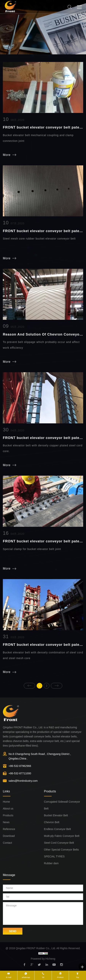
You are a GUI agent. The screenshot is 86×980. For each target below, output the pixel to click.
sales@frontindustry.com (23, 781)
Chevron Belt (52, 822)
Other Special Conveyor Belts (62, 850)
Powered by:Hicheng (43, 959)
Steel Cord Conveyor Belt (59, 843)
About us (8, 809)
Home (6, 802)
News (6, 822)
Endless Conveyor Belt (58, 829)
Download (9, 836)
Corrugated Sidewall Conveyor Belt (62, 805)
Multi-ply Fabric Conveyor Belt (62, 836)
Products (8, 815)
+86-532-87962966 (20, 766)
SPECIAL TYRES (54, 856)
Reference (9, 829)
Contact (7, 843)
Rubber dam (51, 863)
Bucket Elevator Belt (56, 815)
